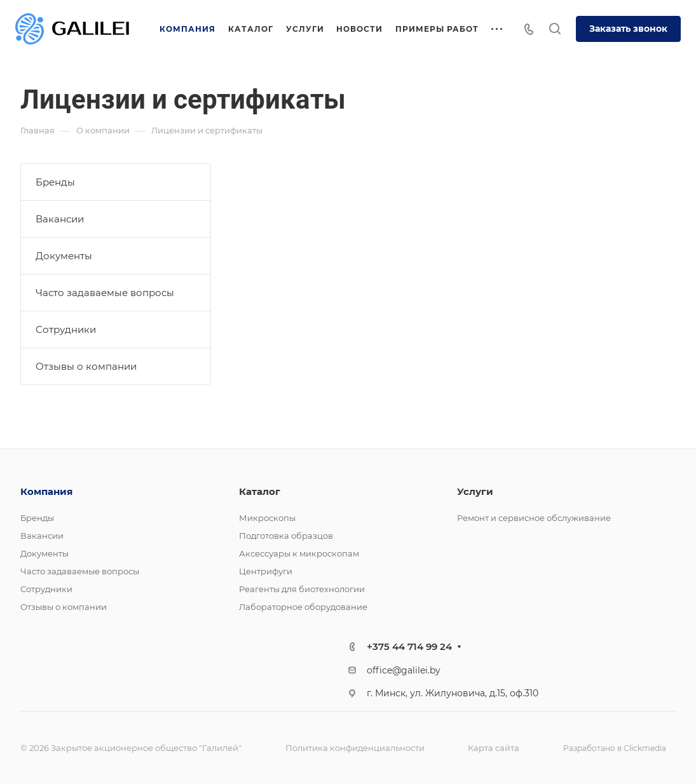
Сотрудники (66, 329)
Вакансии (60, 219)
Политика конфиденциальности (355, 748)
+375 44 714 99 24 (409, 646)
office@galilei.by (404, 670)
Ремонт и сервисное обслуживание (534, 518)
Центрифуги (266, 571)
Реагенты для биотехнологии (302, 589)
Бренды (55, 182)
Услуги (475, 491)
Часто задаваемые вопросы (105, 293)
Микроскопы (267, 518)
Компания (46, 491)
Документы (64, 256)
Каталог (260, 491)
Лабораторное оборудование (303, 607)
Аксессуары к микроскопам (299, 553)
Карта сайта (494, 748)
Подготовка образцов (286, 536)
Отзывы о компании (86, 366)
